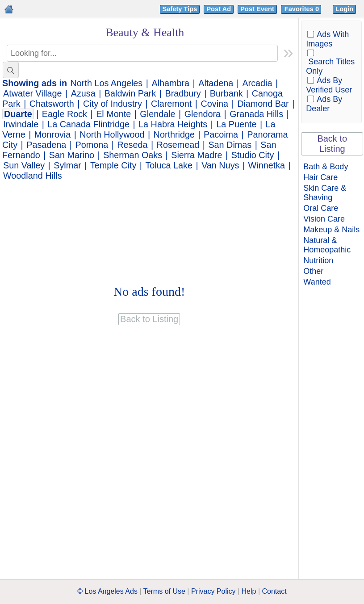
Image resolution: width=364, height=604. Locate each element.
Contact (274, 591)
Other (313, 271)
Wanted (317, 282)
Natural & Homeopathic (327, 245)
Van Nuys (220, 165)
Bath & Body (326, 167)
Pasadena (46, 145)
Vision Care (324, 219)
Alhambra (170, 83)
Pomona (92, 145)
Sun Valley (24, 165)
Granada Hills (256, 114)
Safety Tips (180, 9)
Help (249, 591)
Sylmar (67, 165)
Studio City (253, 155)
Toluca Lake (169, 165)
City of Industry (113, 104)
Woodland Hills (33, 176)
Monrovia (52, 134)
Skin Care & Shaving (325, 193)
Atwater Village (33, 93)
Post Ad (219, 9)
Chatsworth (52, 104)
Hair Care (320, 177)
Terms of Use (164, 591)
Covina (214, 104)
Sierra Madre (197, 155)
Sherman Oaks (133, 155)
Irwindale (21, 124)
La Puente (236, 124)
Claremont (171, 104)
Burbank (226, 93)
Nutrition (318, 260)
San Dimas (230, 145)
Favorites (303, 9)
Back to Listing (332, 144)
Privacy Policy (213, 591)
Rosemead (178, 145)
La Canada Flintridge (88, 124)
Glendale (157, 114)
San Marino (72, 155)
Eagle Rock (65, 114)
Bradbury (183, 93)
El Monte (113, 114)
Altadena (216, 83)
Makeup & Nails (331, 230)
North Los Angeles (107, 83)
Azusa (83, 93)
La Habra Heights (173, 124)
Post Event (257, 9)
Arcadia (257, 83)
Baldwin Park (130, 93)
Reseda (132, 145)
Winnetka (267, 165)
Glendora (203, 114)
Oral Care (321, 208)
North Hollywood (112, 134)
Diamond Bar (263, 104)
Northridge (174, 134)
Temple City (113, 165)
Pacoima (221, 134)
